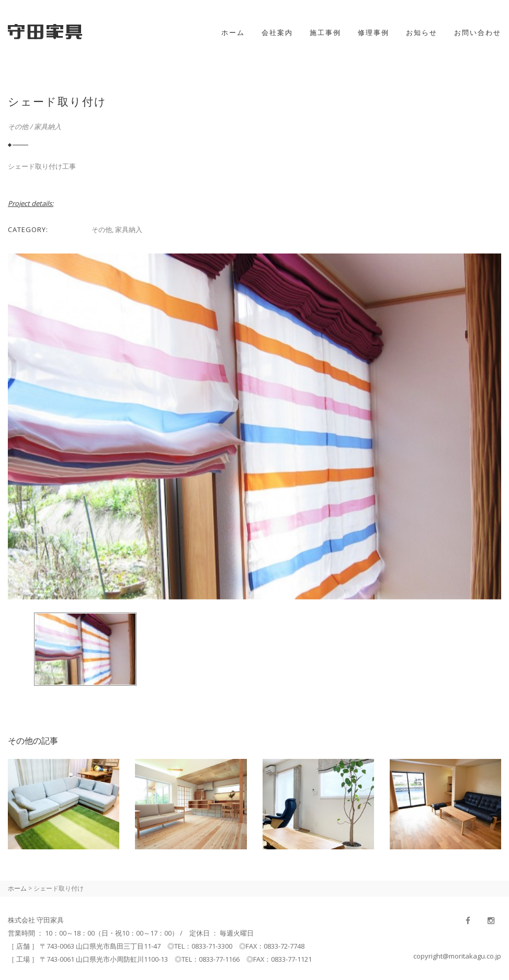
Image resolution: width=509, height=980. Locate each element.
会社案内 (277, 32)
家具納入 (48, 126)
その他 (18, 126)
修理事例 (374, 32)
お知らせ (422, 32)
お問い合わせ (478, 32)
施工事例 (325, 32)
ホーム (233, 32)
